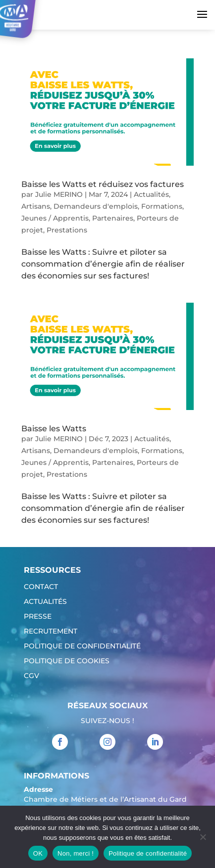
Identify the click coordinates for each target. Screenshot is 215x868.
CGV (31, 676)
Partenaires (113, 218)
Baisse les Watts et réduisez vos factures (103, 184)
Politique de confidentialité (82, 646)
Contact (41, 587)
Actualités (151, 194)
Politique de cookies (67, 661)
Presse (38, 617)
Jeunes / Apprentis (55, 218)
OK (38, 853)
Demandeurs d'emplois (96, 206)
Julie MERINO (59, 194)
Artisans (36, 206)
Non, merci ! (76, 853)
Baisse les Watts (54, 429)
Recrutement (51, 632)
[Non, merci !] (203, 837)
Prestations (67, 230)
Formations (162, 206)
